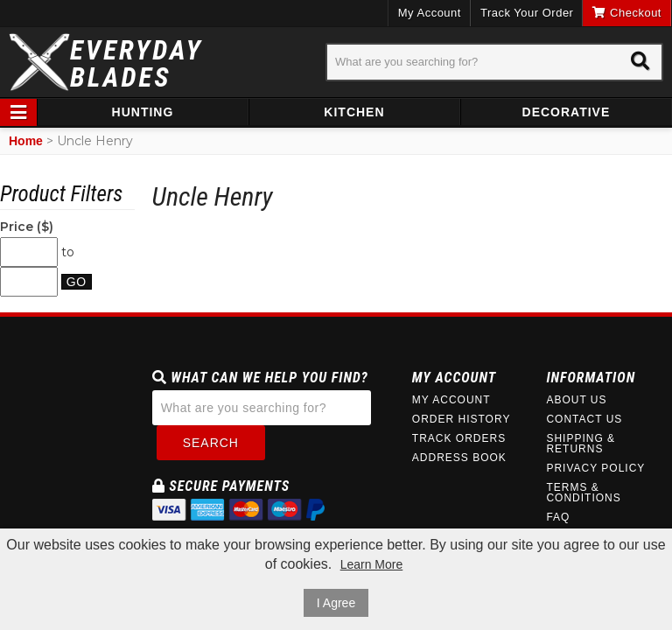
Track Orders (459, 438)
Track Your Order (527, 13)
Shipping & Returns (581, 444)
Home (26, 141)
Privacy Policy (595, 468)
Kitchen (354, 112)
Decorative (567, 112)
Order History (462, 419)
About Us (576, 400)
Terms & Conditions (583, 493)
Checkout (627, 13)
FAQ (558, 517)
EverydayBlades (136, 64)
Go (77, 282)
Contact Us (584, 419)
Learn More (372, 564)
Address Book (459, 458)
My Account (430, 13)
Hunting (143, 112)
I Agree (336, 603)
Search (211, 443)
